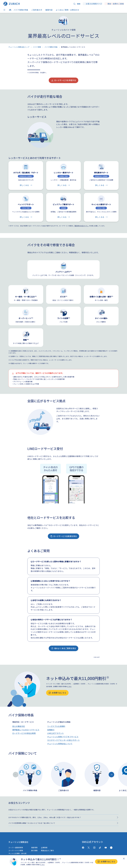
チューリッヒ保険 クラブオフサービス (63, 737)
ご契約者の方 (37, 10)
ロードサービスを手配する (64, 80)
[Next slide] (111, 775)
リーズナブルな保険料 (56, 726)
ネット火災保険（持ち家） (18, 853)
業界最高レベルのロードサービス (26, 730)
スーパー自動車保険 (16, 847)
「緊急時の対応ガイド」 (81, 226)
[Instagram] (94, 848)
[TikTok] (100, 848)
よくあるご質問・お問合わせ (68, 10)
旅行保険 (34, 850)
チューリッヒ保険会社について (60, 744)
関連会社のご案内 (47, 850)
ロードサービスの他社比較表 (24, 733)
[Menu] (5, 10)
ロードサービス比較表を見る (64, 536)
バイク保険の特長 (21, 10)
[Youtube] (106, 848)
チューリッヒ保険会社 (20, 842)
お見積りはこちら (106, 862)
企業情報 (44, 847)
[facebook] (83, 848)
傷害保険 (34, 847)
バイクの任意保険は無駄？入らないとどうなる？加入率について (32, 823)
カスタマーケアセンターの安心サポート (63, 740)
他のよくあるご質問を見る (64, 648)
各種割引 (51, 730)
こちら (43, 865)
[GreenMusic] (111, 848)
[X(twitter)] (89, 848)
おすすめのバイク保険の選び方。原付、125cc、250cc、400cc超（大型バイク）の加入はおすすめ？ (45, 817)
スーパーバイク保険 (16, 850)
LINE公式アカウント (56, 733)
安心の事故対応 (19, 726)
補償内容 (49, 10)
